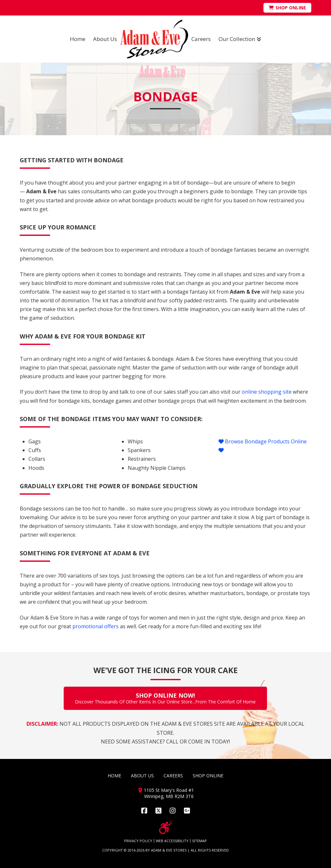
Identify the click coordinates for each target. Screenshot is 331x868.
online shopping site (267, 392)
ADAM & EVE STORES (169, 850)
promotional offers (96, 626)
